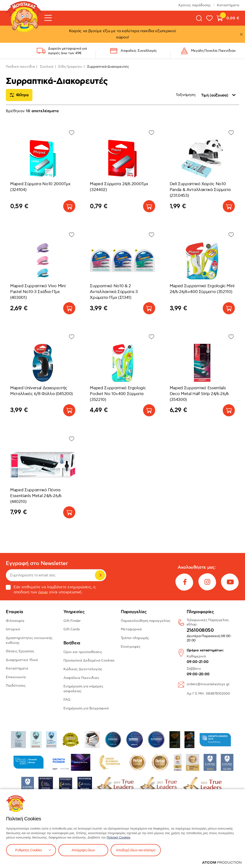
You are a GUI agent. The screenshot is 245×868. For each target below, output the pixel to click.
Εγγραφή (100, 575)
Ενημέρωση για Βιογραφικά (86, 708)
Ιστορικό (13, 629)
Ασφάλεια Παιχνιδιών (81, 678)
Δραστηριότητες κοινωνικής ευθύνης (29, 640)
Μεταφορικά (131, 629)
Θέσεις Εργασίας (20, 651)
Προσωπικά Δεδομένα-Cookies (89, 660)
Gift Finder (72, 621)
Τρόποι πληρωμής (135, 638)
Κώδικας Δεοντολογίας (83, 669)
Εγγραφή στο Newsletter (37, 563)
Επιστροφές (131, 647)
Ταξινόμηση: (186, 95)
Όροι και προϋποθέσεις (83, 652)
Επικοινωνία (16, 677)
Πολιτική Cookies (119, 837)
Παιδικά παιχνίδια (20, 67)
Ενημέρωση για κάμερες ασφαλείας (83, 689)
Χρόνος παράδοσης (195, 5)
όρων (43, 592)
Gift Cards (72, 629)
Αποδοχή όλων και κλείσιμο (136, 850)
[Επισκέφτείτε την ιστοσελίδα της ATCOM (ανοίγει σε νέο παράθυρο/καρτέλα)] (222, 862)
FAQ (67, 700)
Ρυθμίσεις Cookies (29, 850)
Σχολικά (47, 67)
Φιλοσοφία (15, 621)
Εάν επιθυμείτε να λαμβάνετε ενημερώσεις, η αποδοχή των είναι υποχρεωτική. (51, 590)
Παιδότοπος (16, 686)
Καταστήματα (228, 5)
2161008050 (200, 631)
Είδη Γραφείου (70, 67)
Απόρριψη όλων (83, 850)
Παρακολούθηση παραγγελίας (146, 621)
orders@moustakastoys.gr (208, 684)
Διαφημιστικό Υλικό (22, 660)
